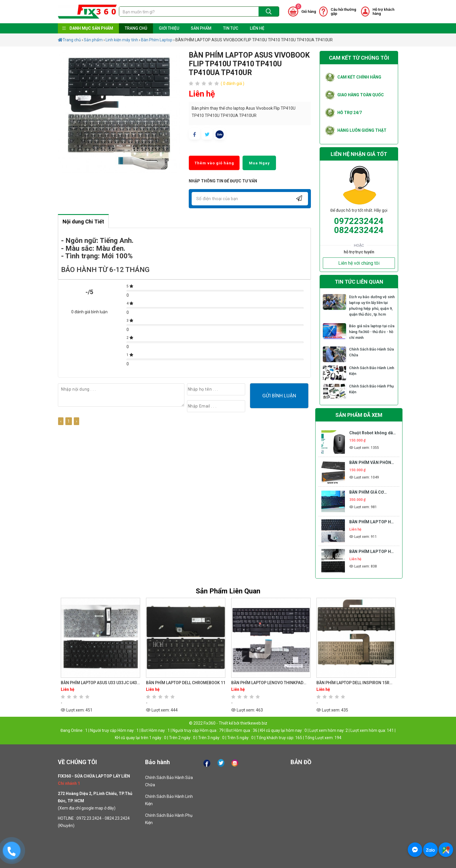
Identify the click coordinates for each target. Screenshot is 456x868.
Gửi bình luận (279, 396)
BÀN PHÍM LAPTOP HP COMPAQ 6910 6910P (372, 522)
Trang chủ (69, 40)
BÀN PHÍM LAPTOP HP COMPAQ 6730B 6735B (372, 552)
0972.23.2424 (89, 818)
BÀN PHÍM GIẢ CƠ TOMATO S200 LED (368, 493)
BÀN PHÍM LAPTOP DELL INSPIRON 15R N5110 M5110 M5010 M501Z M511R (353, 683)
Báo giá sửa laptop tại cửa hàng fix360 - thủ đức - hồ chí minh (372, 332)
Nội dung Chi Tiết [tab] (83, 222)
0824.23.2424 (117, 818)
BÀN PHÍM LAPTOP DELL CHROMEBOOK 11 (186, 683)
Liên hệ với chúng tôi (359, 263)
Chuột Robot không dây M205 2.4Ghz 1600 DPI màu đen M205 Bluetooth (372, 433)
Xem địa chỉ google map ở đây (87, 808)
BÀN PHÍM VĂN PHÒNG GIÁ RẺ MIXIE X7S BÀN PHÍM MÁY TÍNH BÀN (372, 463)
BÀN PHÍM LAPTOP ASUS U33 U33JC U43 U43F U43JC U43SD (99, 683)
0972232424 (359, 221)
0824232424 (359, 230)
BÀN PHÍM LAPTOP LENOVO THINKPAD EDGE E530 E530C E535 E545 (267, 683)
